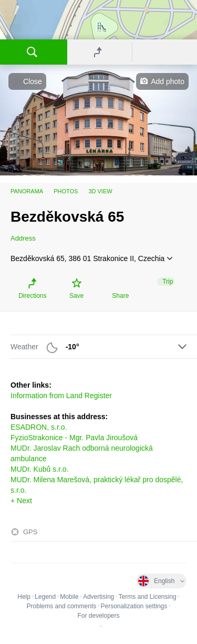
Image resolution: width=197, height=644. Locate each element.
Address (23, 238)
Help (24, 597)
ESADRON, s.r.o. (39, 427)
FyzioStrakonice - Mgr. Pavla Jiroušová (74, 438)
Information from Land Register (61, 396)
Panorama (27, 191)
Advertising (98, 597)
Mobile (69, 597)
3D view (100, 191)
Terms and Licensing (148, 597)
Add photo (168, 81)
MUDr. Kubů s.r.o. (39, 469)
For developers (98, 616)
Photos (66, 191)
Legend (45, 597)
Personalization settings (134, 606)
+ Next (21, 501)
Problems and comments (62, 606)
